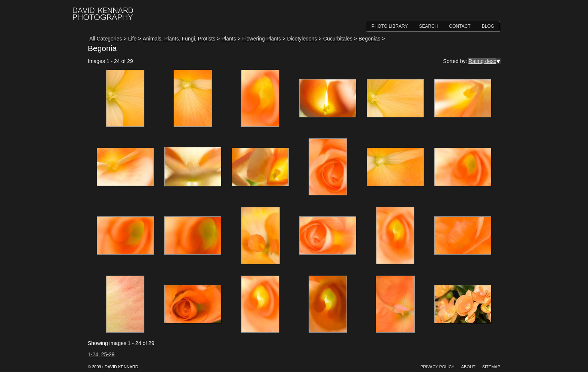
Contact (460, 26)
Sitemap (491, 367)
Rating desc (482, 61)
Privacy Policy (437, 367)
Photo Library (390, 26)
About (468, 367)
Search (429, 26)
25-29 (108, 354)
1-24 (93, 354)
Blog (488, 26)
